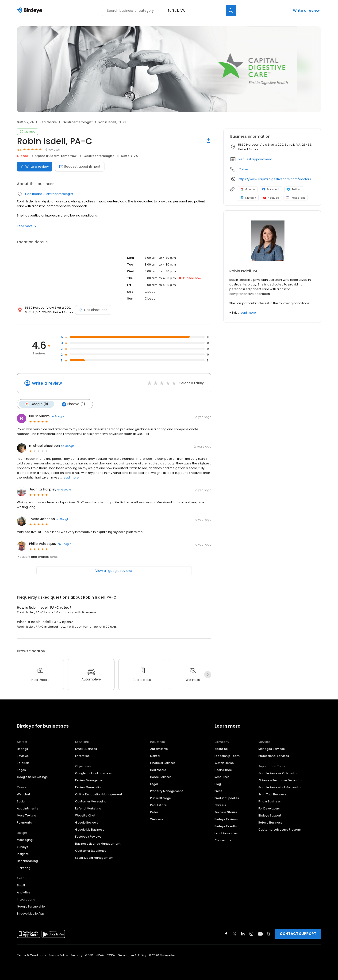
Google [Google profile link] (248, 189)
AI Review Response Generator (280, 780)
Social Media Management (94, 858)
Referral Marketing (88, 808)
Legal (154, 784)
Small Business (86, 749)
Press (218, 791)
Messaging (25, 840)
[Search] (231, 10)
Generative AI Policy (132, 955)
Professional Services (274, 756)
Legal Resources (226, 833)
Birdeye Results (226, 826)
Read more (27, 226)
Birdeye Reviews (226, 819)
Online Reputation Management (99, 794)
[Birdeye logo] (30, 11)
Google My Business (90, 830)
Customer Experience (91, 851)
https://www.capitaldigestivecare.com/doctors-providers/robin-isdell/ (276, 179)
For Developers (269, 808)
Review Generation (89, 787)
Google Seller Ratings (32, 777)
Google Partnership (31, 906)
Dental (155, 756)
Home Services (161, 777)
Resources (222, 777)
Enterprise (82, 756)
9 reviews (53, 150)
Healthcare (48, 122)
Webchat (24, 794)
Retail (154, 812)
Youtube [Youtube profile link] (271, 198)
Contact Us (223, 840)
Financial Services (163, 763)
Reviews (23, 756)
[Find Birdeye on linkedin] (243, 934)
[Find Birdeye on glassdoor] (269, 934)
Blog (218, 784)
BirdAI (21, 885)
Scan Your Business (272, 794)
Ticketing (24, 868)
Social (21, 801)
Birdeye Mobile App (31, 914)
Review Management (90, 780)
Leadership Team (227, 756)
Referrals (23, 763)
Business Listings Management (98, 844)
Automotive (159, 749)
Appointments (28, 808)
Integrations (26, 899)
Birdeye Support (270, 815)
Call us (244, 169)
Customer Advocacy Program (280, 830)
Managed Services (272, 749)
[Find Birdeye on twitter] (235, 934)
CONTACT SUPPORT (298, 934)
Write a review (306, 10)
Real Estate (158, 805)
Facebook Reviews (88, 837)
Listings (22, 749)
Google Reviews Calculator (278, 773)
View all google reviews (114, 571)
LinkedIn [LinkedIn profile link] (248, 198)
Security (77, 955)
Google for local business (93, 773)
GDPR (89, 955)
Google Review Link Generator (280, 787)
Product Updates (227, 798)
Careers (220, 805)
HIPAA (100, 955)
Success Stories (226, 812)
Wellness (157, 819)
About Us (221, 749)
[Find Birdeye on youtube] (260, 934)
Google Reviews (87, 822)
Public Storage (161, 798)
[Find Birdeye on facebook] (226, 934)
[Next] (208, 675)
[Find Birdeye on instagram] (251, 934)
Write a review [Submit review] (35, 167)
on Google (57, 416)
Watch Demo (224, 763)
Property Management (167, 791)
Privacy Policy (58, 955)
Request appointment (255, 159)
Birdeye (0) (73, 404)
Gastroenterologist (78, 122)
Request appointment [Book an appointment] (80, 167)
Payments (24, 822)
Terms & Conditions (31, 955)
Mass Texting (27, 815)
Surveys (23, 847)
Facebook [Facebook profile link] (271, 189)
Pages (21, 770)
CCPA (111, 955)
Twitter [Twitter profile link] (294, 189)
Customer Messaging (91, 801)
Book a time (223, 770)
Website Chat (85, 815)
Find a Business (270, 801)
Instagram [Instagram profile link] (296, 198)
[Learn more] (272, 242)
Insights (23, 854)
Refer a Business (270, 822)
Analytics (24, 892)
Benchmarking (27, 861)
